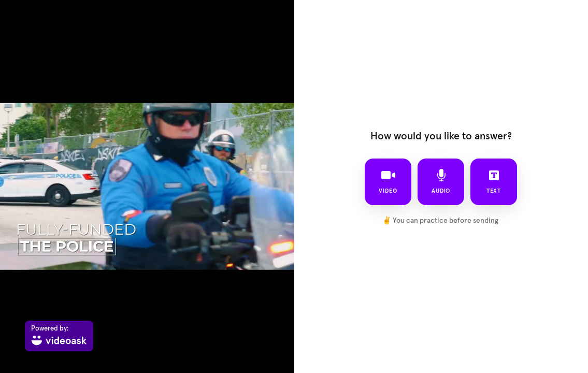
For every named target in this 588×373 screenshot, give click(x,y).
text (494, 181)
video (388, 181)
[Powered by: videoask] (59, 336)
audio (441, 181)
